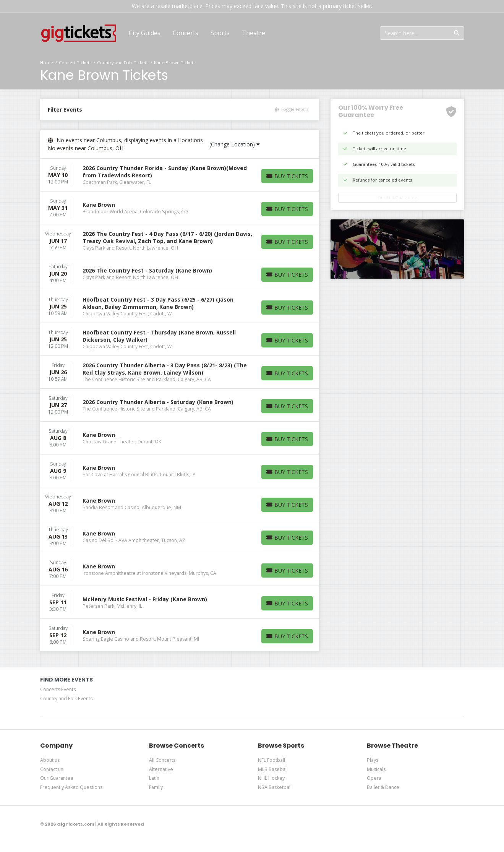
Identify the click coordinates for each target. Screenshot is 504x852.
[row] (180, 175)
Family (156, 787)
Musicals (376, 769)
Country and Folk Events (66, 699)
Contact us (52, 769)
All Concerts (162, 760)
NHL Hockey (271, 778)
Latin (154, 778)
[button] (186, 33)
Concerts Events (58, 689)
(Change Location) (235, 144)
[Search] (415, 33)
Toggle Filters (291, 109)
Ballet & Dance (383, 787)
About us (50, 760)
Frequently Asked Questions (71, 787)
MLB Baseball (273, 769)
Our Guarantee (57, 778)
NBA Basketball (275, 787)
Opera (374, 778)
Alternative (161, 769)
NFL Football (271, 760)
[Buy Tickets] (287, 176)
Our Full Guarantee (397, 197)
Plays (373, 760)
